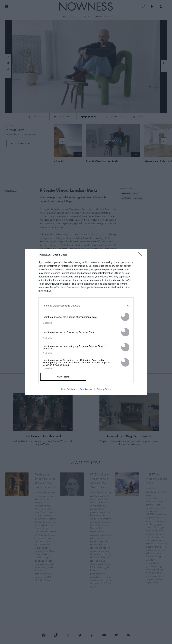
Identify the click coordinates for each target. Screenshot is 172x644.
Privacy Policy (104, 389)
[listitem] (86, 306)
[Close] (141, 256)
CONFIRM (63, 377)
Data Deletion (68, 389)
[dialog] (86, 322)
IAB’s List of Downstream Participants (73, 287)
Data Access (86, 389)
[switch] (125, 317)
